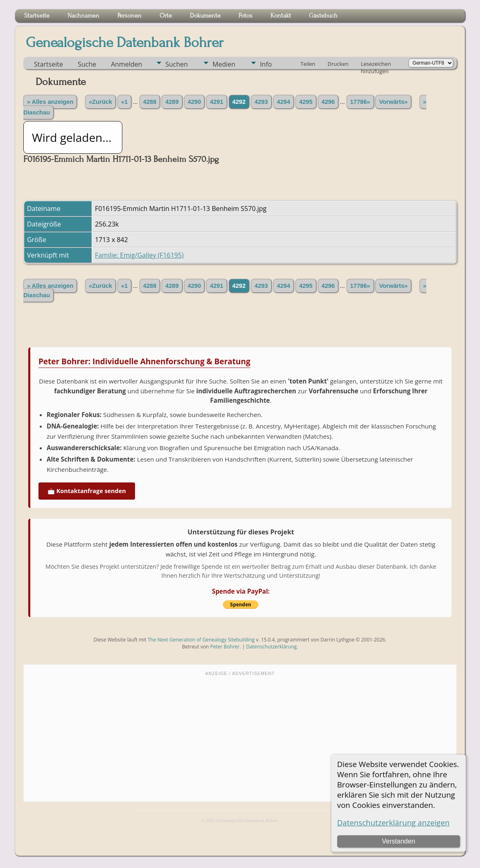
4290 (195, 102)
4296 (328, 102)
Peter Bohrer (225, 647)
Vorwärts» (393, 102)
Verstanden (398, 841)
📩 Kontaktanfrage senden (87, 491)
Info (266, 64)
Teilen (308, 64)
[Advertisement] (240, 738)
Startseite (48, 64)
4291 (217, 102)
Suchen (177, 64)
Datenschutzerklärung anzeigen (393, 822)
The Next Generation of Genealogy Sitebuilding (201, 640)
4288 (150, 102)
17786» (360, 102)
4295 (306, 102)
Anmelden (126, 64)
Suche (87, 64)
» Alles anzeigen (50, 102)
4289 (172, 102)
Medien (224, 64)
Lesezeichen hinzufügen (376, 65)
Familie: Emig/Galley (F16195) (139, 255)
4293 (261, 102)
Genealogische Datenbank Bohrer (125, 43)
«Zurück (100, 102)
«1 (124, 102)
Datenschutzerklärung (271, 647)
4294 (284, 102)
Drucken (338, 64)
